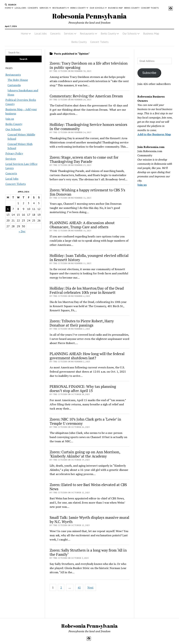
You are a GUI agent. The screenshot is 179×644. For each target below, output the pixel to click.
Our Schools (97, 8)
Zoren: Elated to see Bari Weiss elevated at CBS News (88, 487)
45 (79, 587)
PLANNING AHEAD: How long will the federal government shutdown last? (87, 356)
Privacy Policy (14, 153)
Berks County (78, 8)
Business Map (115, 8)
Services (44, 8)
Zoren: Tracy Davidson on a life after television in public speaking (89, 65)
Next (90, 587)
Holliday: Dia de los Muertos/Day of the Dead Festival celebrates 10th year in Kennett (87, 290)
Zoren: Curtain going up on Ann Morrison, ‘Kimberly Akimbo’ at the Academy (85, 454)
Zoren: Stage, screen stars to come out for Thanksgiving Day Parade (84, 159)
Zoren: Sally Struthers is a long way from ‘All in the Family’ (88, 552)
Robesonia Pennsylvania (89, 16)
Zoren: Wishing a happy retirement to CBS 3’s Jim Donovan (87, 192)
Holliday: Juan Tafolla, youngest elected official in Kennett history (89, 258)
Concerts (33, 8)
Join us (10, 119)
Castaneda (14, 85)
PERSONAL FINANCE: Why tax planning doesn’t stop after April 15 (83, 389)
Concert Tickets (150, 8)
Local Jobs (20, 8)
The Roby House (18, 80)
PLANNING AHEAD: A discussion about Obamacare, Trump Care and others (82, 225)
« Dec (22, 231)
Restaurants (60, 8)
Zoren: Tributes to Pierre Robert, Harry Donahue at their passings (82, 323)
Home (8, 8)
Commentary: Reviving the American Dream (86, 96)
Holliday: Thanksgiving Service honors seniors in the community (88, 127)
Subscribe (149, 73)
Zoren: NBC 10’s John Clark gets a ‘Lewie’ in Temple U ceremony (85, 421)
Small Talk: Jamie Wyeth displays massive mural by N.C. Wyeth (89, 520)
